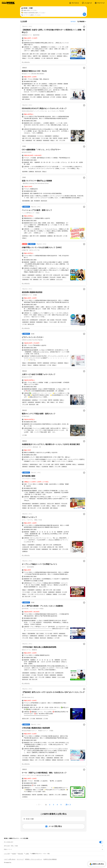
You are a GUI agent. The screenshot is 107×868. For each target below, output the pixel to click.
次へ (67, 805)
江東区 (27, 854)
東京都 (14, 854)
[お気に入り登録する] (84, 27)
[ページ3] (53, 805)
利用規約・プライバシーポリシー (33, 859)
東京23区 (21, 854)
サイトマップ (20, 859)
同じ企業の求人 (26, 62)
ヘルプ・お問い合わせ (10, 859)
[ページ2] (50, 805)
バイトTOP (7, 854)
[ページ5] (61, 805)
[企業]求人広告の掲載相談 (50, 859)
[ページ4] (57, 805)
